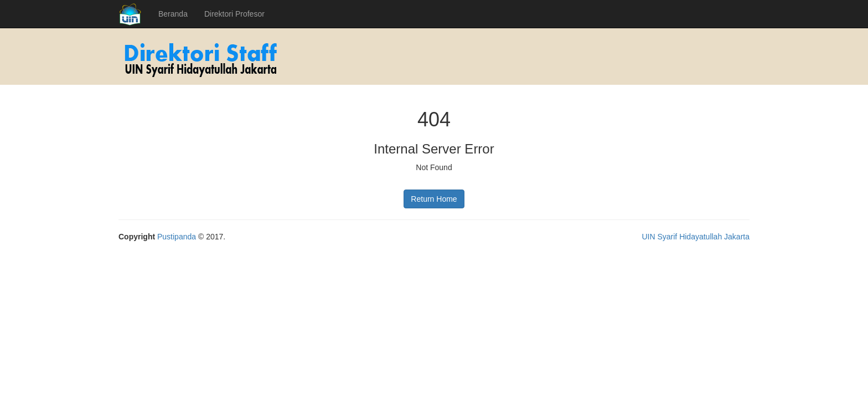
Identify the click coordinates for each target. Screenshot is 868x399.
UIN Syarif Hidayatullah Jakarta (696, 237)
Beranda (173, 14)
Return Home (434, 199)
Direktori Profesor (234, 14)
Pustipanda (177, 237)
